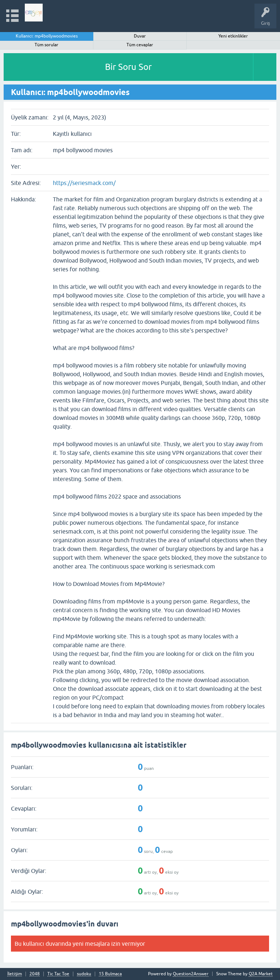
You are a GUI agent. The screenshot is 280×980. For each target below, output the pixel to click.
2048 (35, 974)
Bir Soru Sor (128, 67)
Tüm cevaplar (140, 45)
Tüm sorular (46, 45)
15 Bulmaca (110, 974)
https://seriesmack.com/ (84, 183)
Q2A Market (261, 974)
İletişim (15, 974)
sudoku (84, 974)
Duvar (140, 36)
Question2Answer (191, 974)
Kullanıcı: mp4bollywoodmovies (47, 36)
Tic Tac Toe (58, 974)
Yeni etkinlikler (233, 36)
